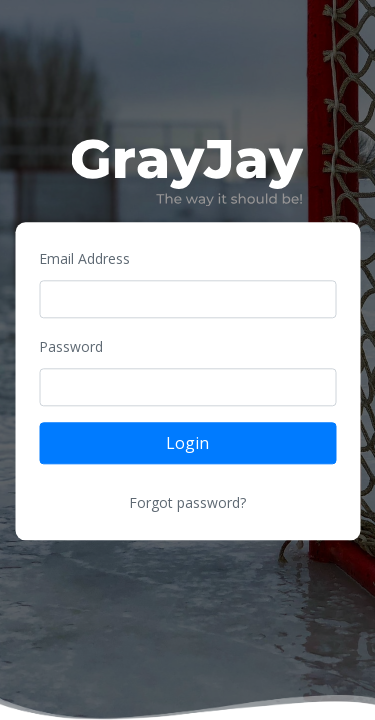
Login (187, 444)
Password (71, 347)
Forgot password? (187, 503)
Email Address (84, 259)
